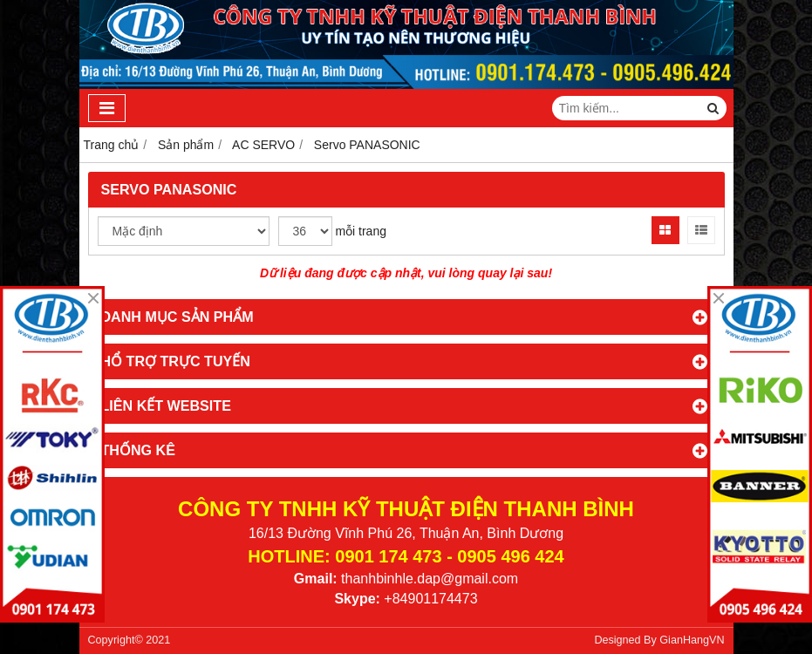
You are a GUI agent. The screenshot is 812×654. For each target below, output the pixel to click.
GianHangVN (692, 640)
